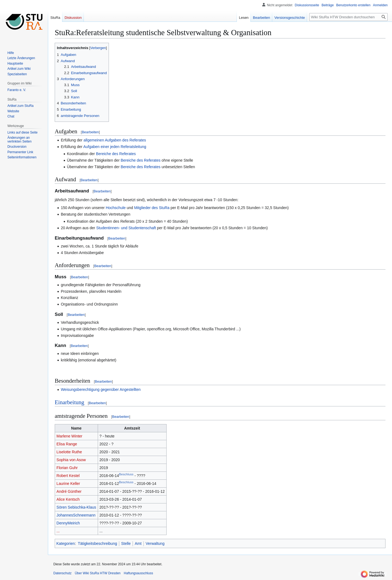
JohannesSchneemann (76, 515)
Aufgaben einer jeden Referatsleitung (115, 147)
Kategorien (66, 543)
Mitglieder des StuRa (152, 208)
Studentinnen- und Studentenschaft (126, 228)
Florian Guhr (67, 468)
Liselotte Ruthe (69, 452)
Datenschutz (62, 573)
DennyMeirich (68, 523)
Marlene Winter (70, 436)
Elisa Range (67, 444)
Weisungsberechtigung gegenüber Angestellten (101, 389)
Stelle (126, 543)
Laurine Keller (68, 484)
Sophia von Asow (71, 460)
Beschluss (126, 474)
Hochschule (116, 208)
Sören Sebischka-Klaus (76, 507)
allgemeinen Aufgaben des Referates (115, 140)
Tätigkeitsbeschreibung (97, 543)
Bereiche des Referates (116, 154)
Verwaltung (155, 543)
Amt (138, 543)
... (58, 531)
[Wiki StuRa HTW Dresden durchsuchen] (348, 17)
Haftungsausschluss (138, 573)
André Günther (69, 491)
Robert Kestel (68, 476)
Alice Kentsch (68, 499)
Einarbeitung (69, 402)
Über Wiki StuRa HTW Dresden (98, 573)
